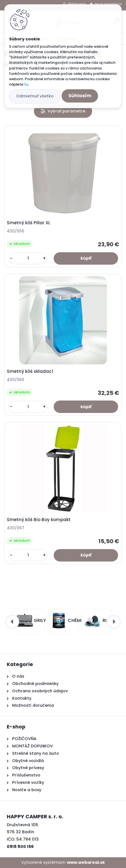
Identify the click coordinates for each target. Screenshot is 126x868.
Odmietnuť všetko (35, 96)
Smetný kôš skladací (30, 371)
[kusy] (28, 258)
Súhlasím (80, 96)
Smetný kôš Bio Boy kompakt (39, 520)
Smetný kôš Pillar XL (29, 223)
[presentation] (12, 622)
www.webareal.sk (86, 862)
